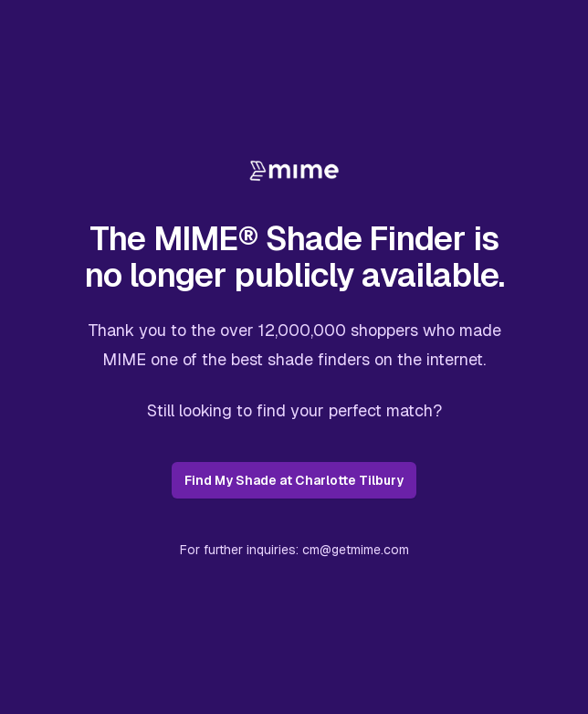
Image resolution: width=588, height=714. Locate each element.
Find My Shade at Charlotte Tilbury (294, 480)
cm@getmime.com (356, 550)
